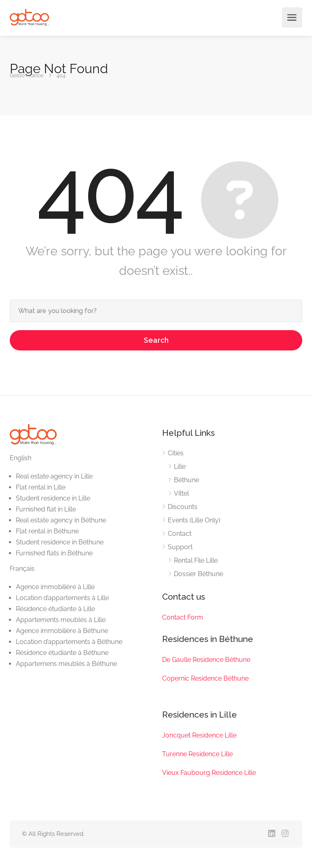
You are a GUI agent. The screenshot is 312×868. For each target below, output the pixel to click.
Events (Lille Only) (194, 520)
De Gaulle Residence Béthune (206, 660)
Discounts (183, 507)
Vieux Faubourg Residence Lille (209, 773)
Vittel (181, 493)
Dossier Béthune (198, 574)
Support (180, 547)
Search (156, 340)
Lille (180, 467)
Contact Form (183, 617)
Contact (180, 534)
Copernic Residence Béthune (205, 678)
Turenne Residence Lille (197, 754)
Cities (176, 453)
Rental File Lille (196, 560)
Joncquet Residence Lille (199, 735)
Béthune (186, 480)
